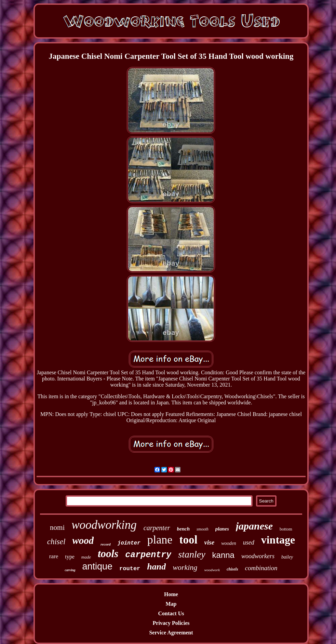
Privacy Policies (171, 623)
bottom (286, 529)
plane (160, 540)
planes (222, 529)
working (185, 567)
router (130, 569)
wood (83, 540)
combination (261, 568)
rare (54, 556)
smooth (203, 529)
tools (108, 554)
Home (171, 594)
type (70, 557)
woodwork (212, 570)
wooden (229, 543)
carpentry (148, 555)
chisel (56, 542)
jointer (129, 543)
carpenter (157, 528)
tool (188, 540)
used (249, 542)
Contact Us (171, 613)
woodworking (104, 525)
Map (171, 604)
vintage (278, 540)
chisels (232, 569)
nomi (57, 527)
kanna (223, 555)
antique (98, 566)
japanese (254, 526)
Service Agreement (171, 633)
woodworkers (258, 556)
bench (184, 529)
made (86, 557)
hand (156, 567)
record (105, 544)
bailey (287, 557)
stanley (192, 554)
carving (70, 570)
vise (210, 542)
